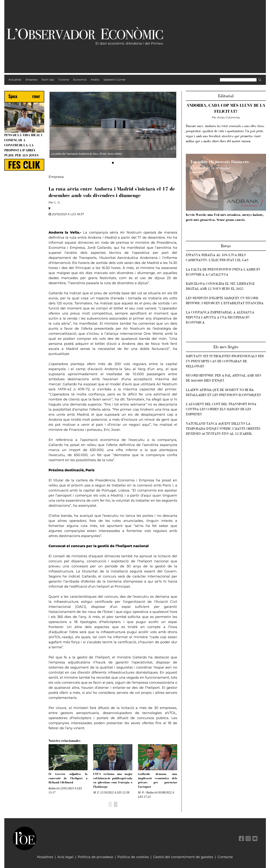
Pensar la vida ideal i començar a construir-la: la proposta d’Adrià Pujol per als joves (23, 145)
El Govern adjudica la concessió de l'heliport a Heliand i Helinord (68, 778)
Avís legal (65, 857)
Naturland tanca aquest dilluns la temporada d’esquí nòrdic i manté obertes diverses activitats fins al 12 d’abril (223, 429)
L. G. (57, 202)
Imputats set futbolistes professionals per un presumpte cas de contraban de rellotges (225, 361)
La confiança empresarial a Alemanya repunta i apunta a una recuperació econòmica (220, 317)
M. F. (96, 792)
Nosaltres (45, 857)
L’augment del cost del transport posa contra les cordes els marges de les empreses (221, 409)
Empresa (56, 177)
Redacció (54, 788)
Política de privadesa (95, 857)
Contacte (225, 857)
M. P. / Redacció (148, 792)
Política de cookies (133, 857)
